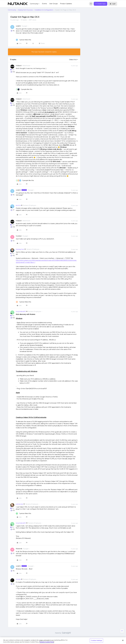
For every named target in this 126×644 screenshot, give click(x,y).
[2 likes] (24, 89)
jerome (18, 205)
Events (44, 4)
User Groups (53, 4)
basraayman (20, 249)
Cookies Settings (96, 640)
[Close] (123, 640)
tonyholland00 (21, 311)
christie (18, 579)
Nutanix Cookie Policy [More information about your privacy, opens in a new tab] (47, 642)
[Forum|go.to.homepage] (18, 4)
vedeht (18, 26)
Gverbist (19, 236)
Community (12, 10)
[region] (63, 641)
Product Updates (66, 4)
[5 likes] (25, 180)
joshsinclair (19, 504)
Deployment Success (25, 10)
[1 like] (23, 40)
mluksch (19, 66)
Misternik (19, 549)
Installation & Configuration (44, 10)
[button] (101, 4)
